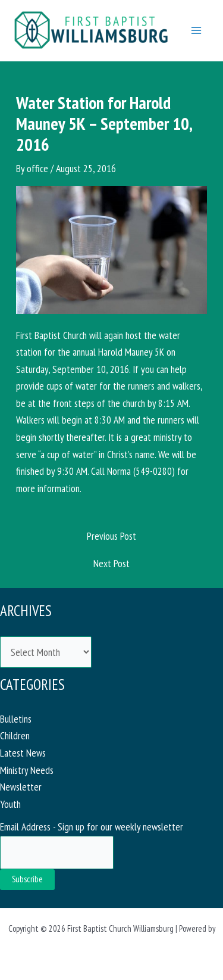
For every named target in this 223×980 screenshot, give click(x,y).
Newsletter (21, 787)
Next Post (111, 563)
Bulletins (16, 719)
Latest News (23, 753)
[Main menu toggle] (196, 30)
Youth (10, 804)
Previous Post (111, 536)
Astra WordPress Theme (112, 946)
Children (15, 735)
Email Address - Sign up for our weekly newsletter (92, 827)
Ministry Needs (27, 770)
